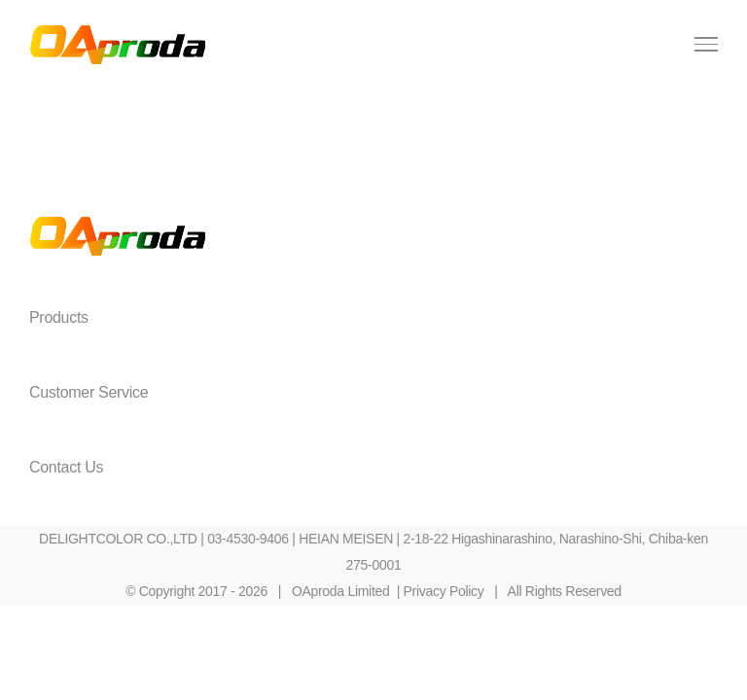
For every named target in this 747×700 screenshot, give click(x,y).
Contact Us (66, 467)
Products (59, 317)
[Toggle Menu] (706, 44)
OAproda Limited (341, 591)
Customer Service (89, 392)
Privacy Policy (444, 591)
